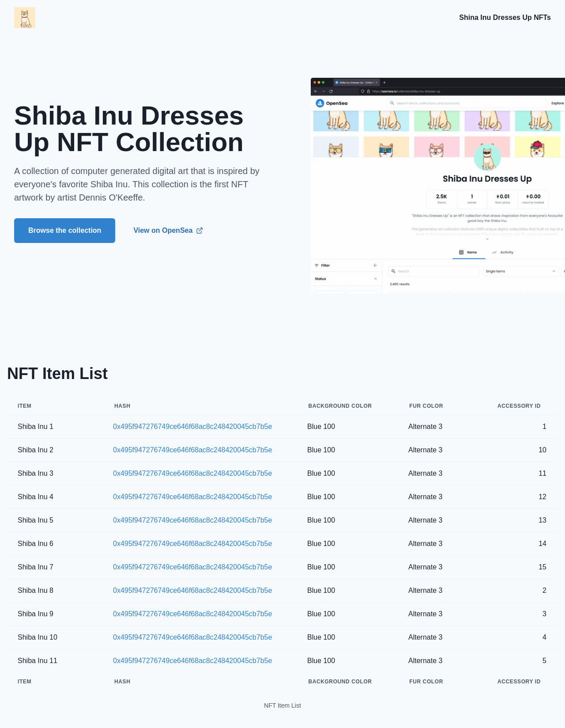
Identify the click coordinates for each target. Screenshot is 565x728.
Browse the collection (65, 230)
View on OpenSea (168, 230)
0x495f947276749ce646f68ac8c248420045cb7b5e (192, 427)
